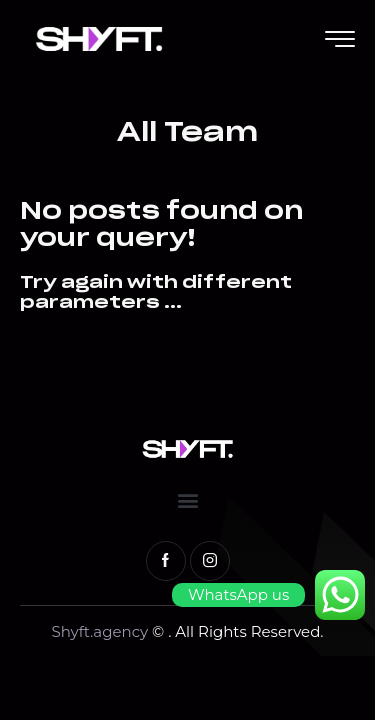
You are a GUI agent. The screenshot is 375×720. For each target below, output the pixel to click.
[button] (187, 500)
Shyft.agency (101, 631)
